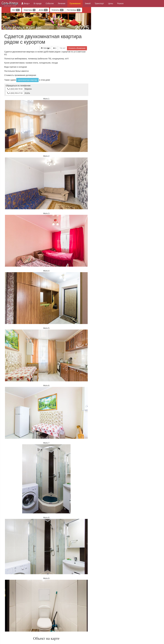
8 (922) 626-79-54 (15, 89)
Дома (43, 10)
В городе (38, 3)
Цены (111, 3)
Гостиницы (74, 10)
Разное (120, 3)
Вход (25, 3)
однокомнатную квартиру (27, 80)
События (50, 3)
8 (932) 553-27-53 (15, 93)
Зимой (88, 3)
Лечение (62, 3)
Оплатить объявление (77, 48)
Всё (16, 10)
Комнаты (58, 10)
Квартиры (30, 10)
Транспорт (99, 3)
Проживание (75, 3)
